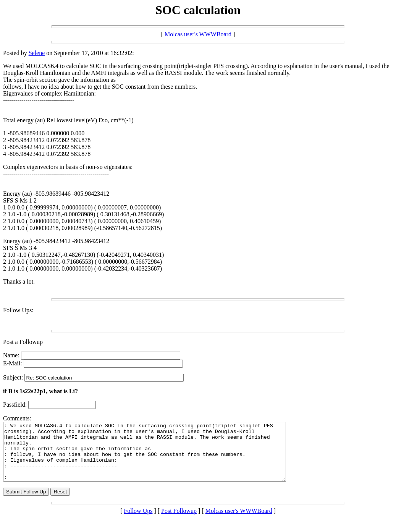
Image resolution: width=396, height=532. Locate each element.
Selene (37, 53)
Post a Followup (23, 342)
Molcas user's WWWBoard (198, 34)
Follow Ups (138, 522)
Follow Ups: (18, 310)
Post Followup (179, 522)
